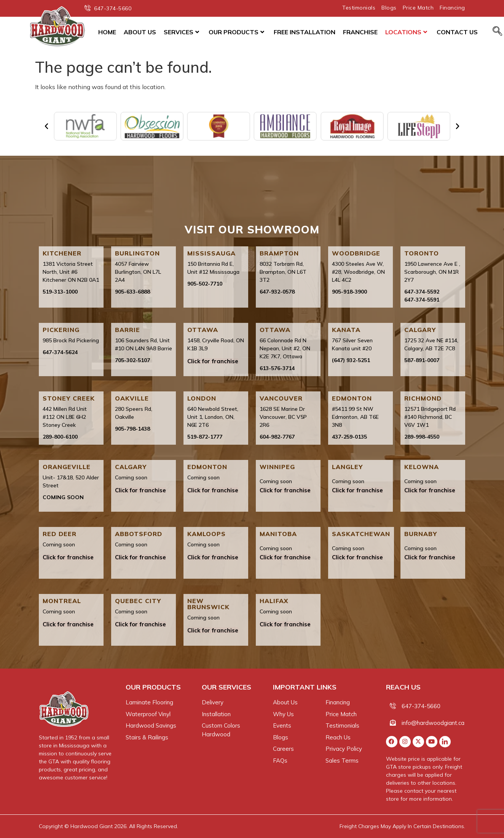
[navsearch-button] (497, 32)
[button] (46, 126)
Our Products (236, 32)
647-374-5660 (421, 706)
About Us (140, 32)
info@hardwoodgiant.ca (433, 723)
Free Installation (305, 32)
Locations (406, 32)
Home (107, 32)
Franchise (360, 32)
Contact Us (457, 32)
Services (181, 32)
